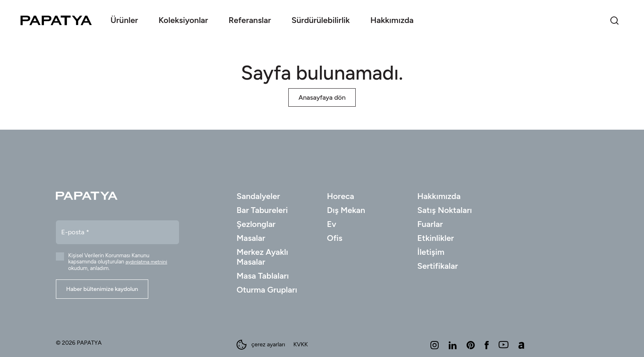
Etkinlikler (436, 238)
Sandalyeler (258, 196)
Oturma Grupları (267, 290)
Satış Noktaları (445, 210)
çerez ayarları (261, 345)
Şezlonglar (256, 224)
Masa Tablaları (263, 276)
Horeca (340, 196)
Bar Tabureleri (262, 210)
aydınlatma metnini (147, 262)
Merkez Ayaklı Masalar (262, 257)
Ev (332, 224)
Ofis (335, 238)
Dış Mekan (346, 210)
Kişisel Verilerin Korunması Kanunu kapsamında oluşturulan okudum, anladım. (118, 262)
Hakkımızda (439, 196)
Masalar (251, 238)
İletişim (431, 252)
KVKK (300, 345)
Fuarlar (430, 224)
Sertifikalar (438, 266)
